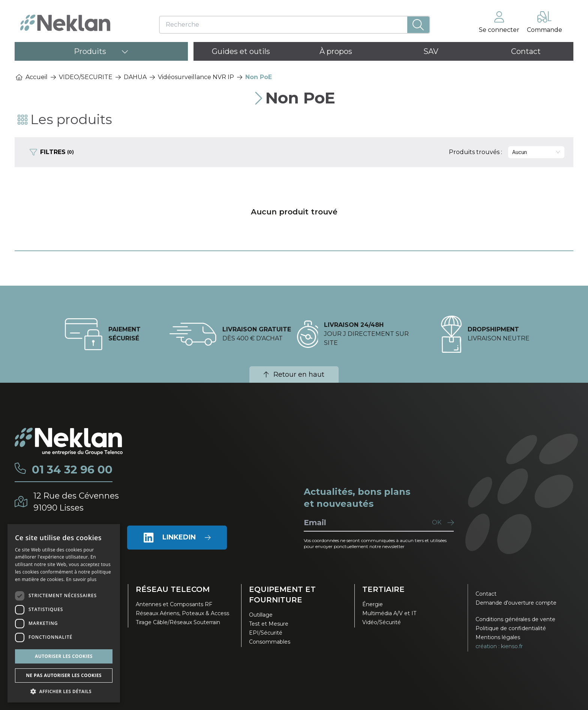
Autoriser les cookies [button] (64, 656)
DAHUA (135, 77)
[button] (64, 691)
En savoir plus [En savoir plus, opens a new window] (81, 579)
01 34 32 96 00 (73, 469)
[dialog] (64, 613)
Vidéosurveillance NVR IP (196, 77)
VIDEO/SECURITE (86, 77)
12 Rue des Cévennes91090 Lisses (77, 501)
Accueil (32, 77)
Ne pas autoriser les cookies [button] (64, 675)
